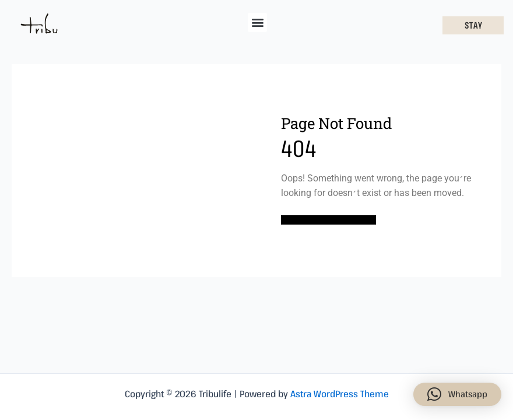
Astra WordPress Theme (340, 394)
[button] (257, 22)
